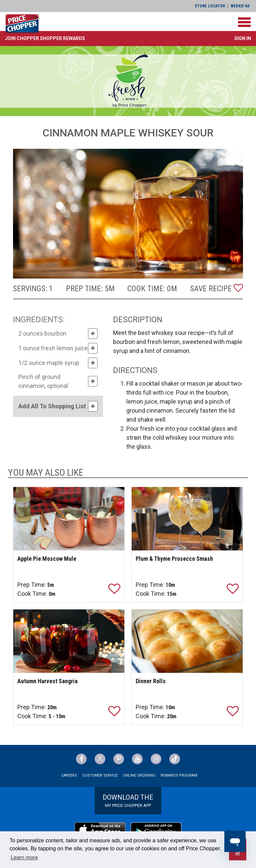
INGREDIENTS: (39, 320)
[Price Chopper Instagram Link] (156, 759)
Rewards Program (179, 775)
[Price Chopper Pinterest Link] (119, 759)
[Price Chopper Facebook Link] (81, 759)
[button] (45, 38)
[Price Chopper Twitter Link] (100, 759)
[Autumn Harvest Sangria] (69, 641)
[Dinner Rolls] (187, 641)
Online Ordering (139, 775)
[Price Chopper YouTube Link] (137, 759)
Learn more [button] (24, 857)
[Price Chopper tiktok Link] (175, 759)
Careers (69, 775)
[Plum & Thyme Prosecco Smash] (187, 519)
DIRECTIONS (135, 370)
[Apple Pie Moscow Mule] (69, 519)
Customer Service (100, 775)
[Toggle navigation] (244, 22)
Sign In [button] (243, 38)
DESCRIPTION (138, 320)
